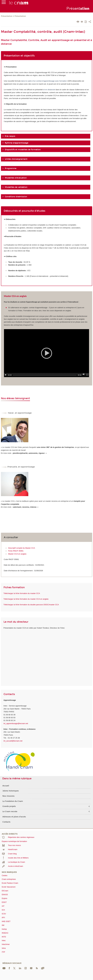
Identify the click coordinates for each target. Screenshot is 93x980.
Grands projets (9, 806)
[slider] (45, 375)
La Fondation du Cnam (13, 801)
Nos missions (8, 796)
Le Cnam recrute (10, 812)
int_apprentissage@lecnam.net (16, 723)
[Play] (6, 375)
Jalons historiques (11, 791)
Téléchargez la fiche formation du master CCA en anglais (26, 599)
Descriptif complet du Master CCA (22, 548)
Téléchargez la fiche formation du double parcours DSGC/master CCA (31, 605)
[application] (47, 353)
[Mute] (84, 374)
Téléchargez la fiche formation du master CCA (22, 593)
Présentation (7, 16)
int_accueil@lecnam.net (13, 741)
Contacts (6, 822)
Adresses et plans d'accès (14, 817)
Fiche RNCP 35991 (16, 551)
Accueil (6, 786)
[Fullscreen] (87, 375)
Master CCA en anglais (17, 554)
